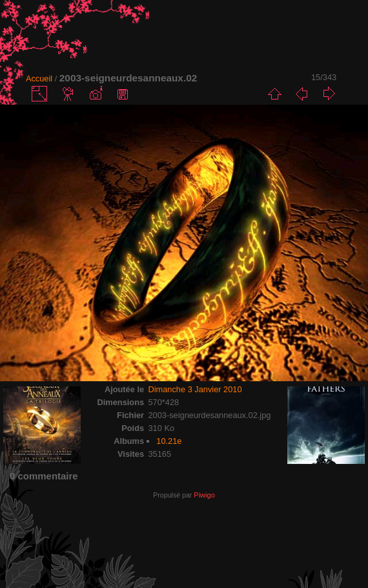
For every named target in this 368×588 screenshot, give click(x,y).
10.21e (169, 441)
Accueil (39, 79)
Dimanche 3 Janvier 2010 (195, 389)
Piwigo (204, 495)
